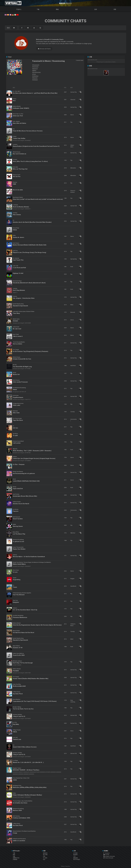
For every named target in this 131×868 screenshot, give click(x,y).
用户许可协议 (77, 859)
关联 (115, 9)
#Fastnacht (35, 67)
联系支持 (45, 853)
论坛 (44, 859)
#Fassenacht (36, 65)
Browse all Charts (44, 49)
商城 (57, 9)
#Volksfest (35, 76)
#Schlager (35, 80)
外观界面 (15, 859)
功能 (14, 856)
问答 (44, 856)
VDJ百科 (45, 858)
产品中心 (19, 9)
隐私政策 (76, 858)
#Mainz (34, 70)
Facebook (106, 853)
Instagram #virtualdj (109, 856)
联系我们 (76, 855)
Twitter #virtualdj (108, 858)
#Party (34, 74)
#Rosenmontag (36, 72)
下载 (38, 9)
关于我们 (76, 853)
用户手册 (45, 855)
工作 (74, 856)
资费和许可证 (16, 858)
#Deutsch (35, 78)
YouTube (106, 855)
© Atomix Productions (66, 866)
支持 (96, 9)
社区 (76, 9)
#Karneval (35, 69)
